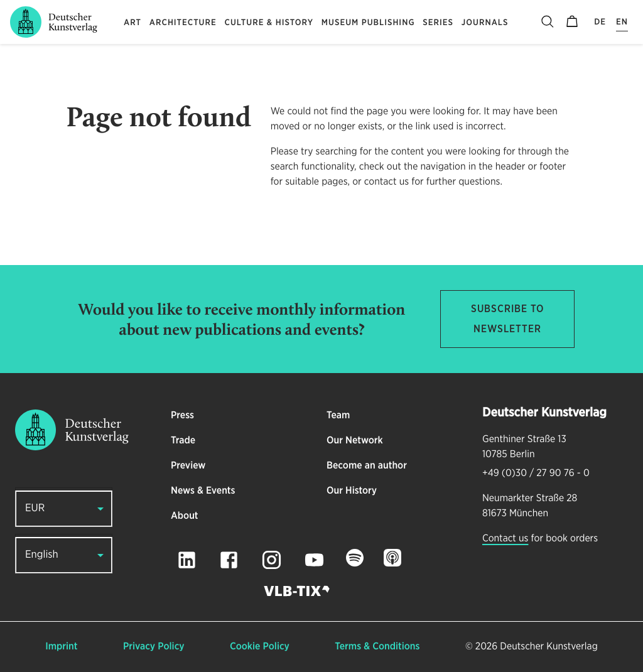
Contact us (505, 539)
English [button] (42, 555)
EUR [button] (35, 508)
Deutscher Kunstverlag (548, 647)
